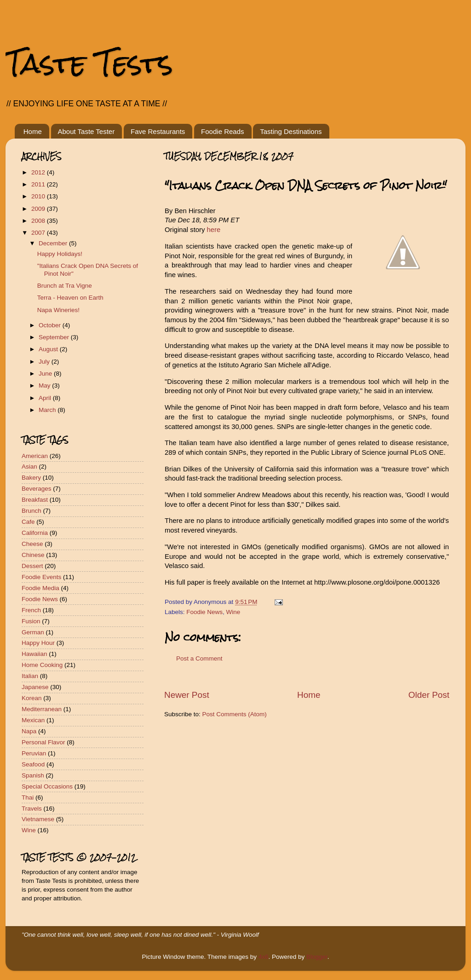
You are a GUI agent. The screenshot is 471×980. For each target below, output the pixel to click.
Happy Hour (38, 643)
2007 (39, 233)
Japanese (35, 687)
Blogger (317, 957)
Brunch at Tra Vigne (65, 286)
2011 (39, 184)
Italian (30, 676)
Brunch (32, 511)
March (48, 410)
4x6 (264, 957)
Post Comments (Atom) (235, 714)
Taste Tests (89, 63)
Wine (233, 612)
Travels (32, 809)
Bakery (31, 478)
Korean (32, 698)
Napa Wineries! (58, 310)
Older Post (429, 695)
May (45, 386)
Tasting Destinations (291, 131)
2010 (39, 196)
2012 (39, 172)
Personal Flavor (43, 742)
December (54, 243)
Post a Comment (199, 658)
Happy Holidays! (60, 254)
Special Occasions (47, 786)
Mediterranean (42, 709)
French (31, 610)
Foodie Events (41, 577)
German (33, 632)
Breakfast (35, 500)
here (214, 230)
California (35, 533)
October (51, 325)
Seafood (33, 764)
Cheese (32, 544)
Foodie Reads (222, 131)
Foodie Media (40, 588)
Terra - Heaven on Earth (70, 298)
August (49, 349)
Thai (28, 797)
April (46, 398)
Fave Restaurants (158, 131)
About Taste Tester (86, 131)
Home (33, 131)
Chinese (33, 555)
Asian (29, 467)
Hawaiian (34, 654)
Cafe (28, 522)
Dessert (32, 566)
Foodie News (204, 612)
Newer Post (187, 695)
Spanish (33, 775)
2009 (39, 209)
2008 (39, 221)
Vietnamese (38, 819)
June (46, 374)
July (45, 362)
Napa (29, 731)
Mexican (33, 720)
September (55, 337)
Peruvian (34, 753)
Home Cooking (42, 665)
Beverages (37, 489)
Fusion (31, 621)
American (35, 456)
